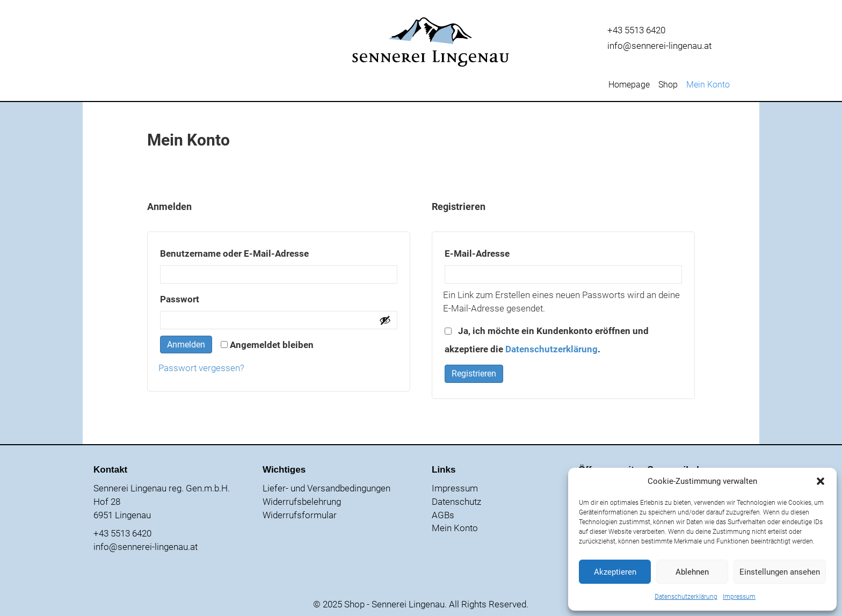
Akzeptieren (615, 572)
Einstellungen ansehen (780, 572)
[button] (821, 481)
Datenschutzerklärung (686, 597)
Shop (668, 85)
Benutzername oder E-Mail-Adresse (262, 252)
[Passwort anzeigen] (385, 320)
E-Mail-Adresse (505, 252)
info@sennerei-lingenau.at (659, 46)
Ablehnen (692, 572)
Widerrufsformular (300, 515)
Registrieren (474, 374)
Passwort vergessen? (201, 368)
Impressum (739, 597)
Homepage (629, 85)
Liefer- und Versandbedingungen (326, 488)
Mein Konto (708, 85)
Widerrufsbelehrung (302, 502)
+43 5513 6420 (636, 30)
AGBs (443, 515)
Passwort (207, 297)
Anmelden (186, 345)
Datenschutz (456, 502)
